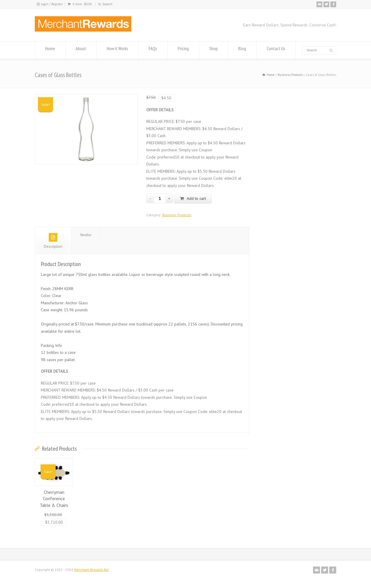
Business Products (290, 75)
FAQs (153, 50)
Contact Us (276, 50)
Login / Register (52, 4)
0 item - (82, 4)
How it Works (117, 50)
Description (53, 241)
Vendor (86, 235)
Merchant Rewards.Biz (91, 570)
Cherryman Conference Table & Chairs (54, 499)
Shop (213, 50)
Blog (242, 50)
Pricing (183, 50)
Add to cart (196, 199)
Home (50, 50)
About (81, 50)
